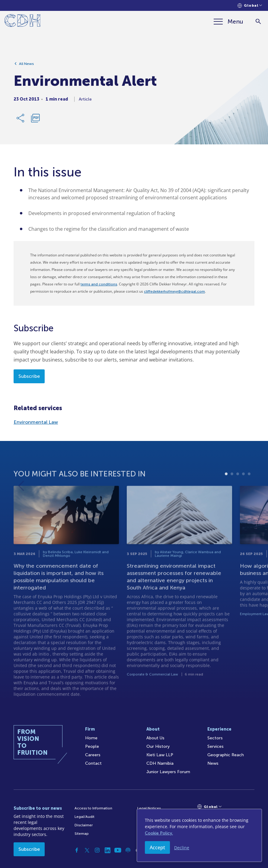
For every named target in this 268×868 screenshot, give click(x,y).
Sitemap (82, 834)
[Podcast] (128, 850)
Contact (93, 763)
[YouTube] (118, 850)
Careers (93, 755)
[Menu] (228, 21)
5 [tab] (249, 494)
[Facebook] (77, 850)
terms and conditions (99, 284)
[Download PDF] (35, 121)
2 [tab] (232, 494)
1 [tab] (226, 494)
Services (215, 746)
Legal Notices (149, 808)
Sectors (215, 738)
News (213, 763)
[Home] (22, 22)
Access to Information (93, 808)
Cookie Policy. (159, 833)
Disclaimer (84, 825)
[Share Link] (21, 121)
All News (26, 67)
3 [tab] (238, 494)
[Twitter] (87, 850)
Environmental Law (36, 422)
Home (91, 738)
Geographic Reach (226, 755)
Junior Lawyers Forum (168, 772)
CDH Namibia (160, 763)
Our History (158, 746)
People (92, 746)
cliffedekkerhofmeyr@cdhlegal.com (174, 291)
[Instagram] (97, 850)
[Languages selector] (250, 6)
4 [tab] (243, 494)
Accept (157, 847)
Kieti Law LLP (160, 755)
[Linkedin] (107, 850)
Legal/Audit (85, 817)
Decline (182, 848)
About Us (155, 738)
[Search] (258, 22)
